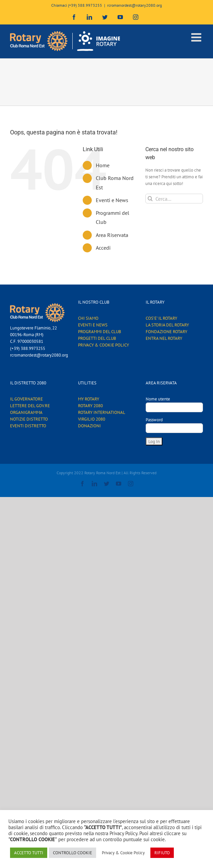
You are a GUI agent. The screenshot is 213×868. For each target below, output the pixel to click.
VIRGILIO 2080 (92, 419)
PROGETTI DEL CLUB (97, 338)
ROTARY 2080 (90, 406)
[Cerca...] (174, 199)
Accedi (103, 248)
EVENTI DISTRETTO (28, 426)
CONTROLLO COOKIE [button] (73, 853)
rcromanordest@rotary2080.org (134, 5)
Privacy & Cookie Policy (123, 853)
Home (103, 165)
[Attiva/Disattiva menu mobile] (197, 37)
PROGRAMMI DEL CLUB (100, 332)
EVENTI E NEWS (93, 325)
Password (154, 420)
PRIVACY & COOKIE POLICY (103, 345)
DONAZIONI (89, 426)
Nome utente (158, 399)
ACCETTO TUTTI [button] (29, 853)
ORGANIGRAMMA (26, 412)
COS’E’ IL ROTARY (161, 318)
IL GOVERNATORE (26, 399)
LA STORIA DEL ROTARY (167, 325)
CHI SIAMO (88, 318)
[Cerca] (150, 199)
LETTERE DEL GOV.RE (30, 406)
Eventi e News (112, 200)
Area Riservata (112, 235)
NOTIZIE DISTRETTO (29, 419)
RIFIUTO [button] (162, 853)
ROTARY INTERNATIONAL (102, 412)
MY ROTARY (89, 399)
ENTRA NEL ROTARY (164, 338)
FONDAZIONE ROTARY (166, 332)
